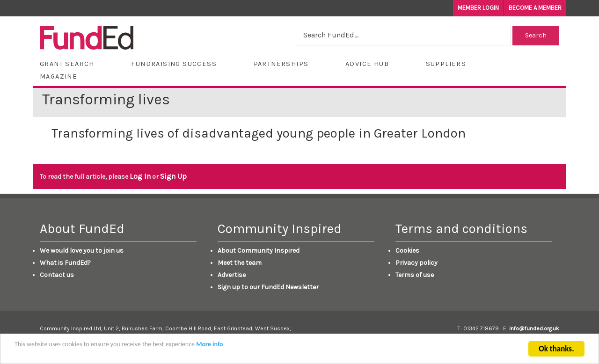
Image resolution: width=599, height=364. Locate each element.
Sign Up (173, 176)
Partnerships (281, 64)
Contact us (57, 275)
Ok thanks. (556, 351)
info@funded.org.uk (534, 328)
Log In (140, 176)
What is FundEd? (65, 263)
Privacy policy (416, 263)
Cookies (407, 251)
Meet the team (240, 263)
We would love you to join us (82, 251)
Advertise (232, 275)
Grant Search (67, 64)
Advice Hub (367, 64)
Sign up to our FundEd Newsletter (268, 287)
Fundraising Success (174, 64)
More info (209, 346)
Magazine (58, 76)
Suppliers (446, 64)
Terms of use (415, 275)
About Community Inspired (259, 251)
